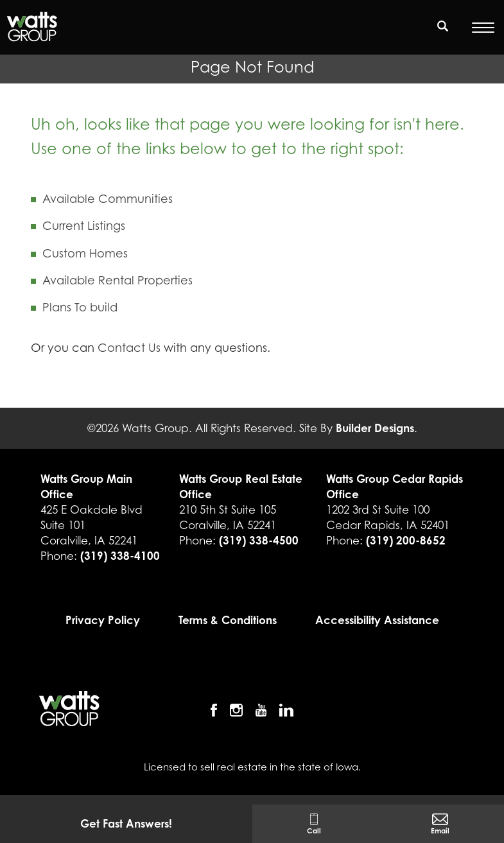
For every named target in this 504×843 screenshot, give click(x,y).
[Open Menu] (483, 28)
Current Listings (84, 226)
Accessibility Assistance (377, 620)
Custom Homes (85, 253)
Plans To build (80, 307)
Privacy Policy (103, 620)
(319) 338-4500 (259, 540)
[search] (443, 26)
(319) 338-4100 (120, 556)
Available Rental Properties (117, 280)
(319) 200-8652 (406, 540)
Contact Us (129, 348)
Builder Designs (375, 428)
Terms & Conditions (228, 620)
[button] (443, 34)
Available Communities (108, 199)
